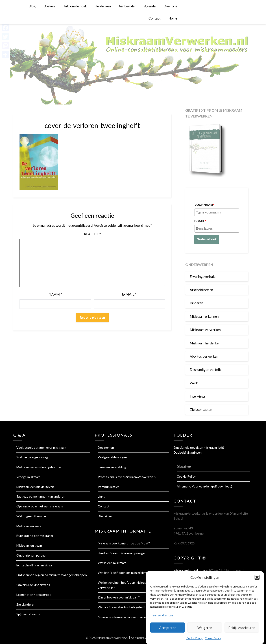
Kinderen (196, 303)
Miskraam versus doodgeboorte (39, 467)
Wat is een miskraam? (113, 563)
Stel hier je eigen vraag (32, 457)
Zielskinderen (26, 604)
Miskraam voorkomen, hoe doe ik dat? (124, 543)
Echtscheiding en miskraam (35, 565)
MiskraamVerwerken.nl (190, 570)
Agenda (150, 6)
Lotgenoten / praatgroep (34, 595)
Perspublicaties (109, 487)
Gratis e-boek (206, 239)
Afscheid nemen (201, 290)
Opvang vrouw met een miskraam (40, 506)
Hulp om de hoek (75, 6)
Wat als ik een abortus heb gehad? (122, 607)
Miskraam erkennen (204, 316)
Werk (194, 383)
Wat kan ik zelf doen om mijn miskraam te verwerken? (135, 573)
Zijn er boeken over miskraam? (119, 597)
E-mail (129, 294)
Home (173, 18)
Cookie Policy (194, 641)
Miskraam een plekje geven (35, 487)
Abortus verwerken (204, 356)
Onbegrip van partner (32, 555)
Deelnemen (106, 447)
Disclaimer (105, 516)
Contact (155, 18)
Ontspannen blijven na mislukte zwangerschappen (52, 575)
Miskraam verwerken (205, 330)
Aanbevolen (128, 6)
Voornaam (204, 205)
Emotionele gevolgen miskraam (195, 447)
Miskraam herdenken (205, 343)
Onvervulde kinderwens (33, 585)
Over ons (170, 6)
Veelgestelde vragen (112, 457)
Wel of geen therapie (31, 516)
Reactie (92, 234)
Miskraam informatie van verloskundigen (126, 617)
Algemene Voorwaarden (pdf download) (204, 486)
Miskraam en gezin (29, 545)
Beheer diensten (163, 618)
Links (101, 496)
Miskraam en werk (29, 526)
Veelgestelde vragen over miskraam (41, 447)
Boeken (49, 6)
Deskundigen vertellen (207, 370)
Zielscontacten (201, 409)
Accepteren (168, 630)
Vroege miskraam (28, 477)
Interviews (198, 396)
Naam (55, 294)
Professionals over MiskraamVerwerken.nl (127, 477)
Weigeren (205, 630)
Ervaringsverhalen (204, 276)
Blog (32, 6)
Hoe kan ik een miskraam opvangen (122, 553)
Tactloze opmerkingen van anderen (41, 496)
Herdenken (103, 6)
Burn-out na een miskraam (35, 536)
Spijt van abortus (28, 614)
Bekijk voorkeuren (242, 630)
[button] (257, 580)
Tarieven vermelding (112, 467)
